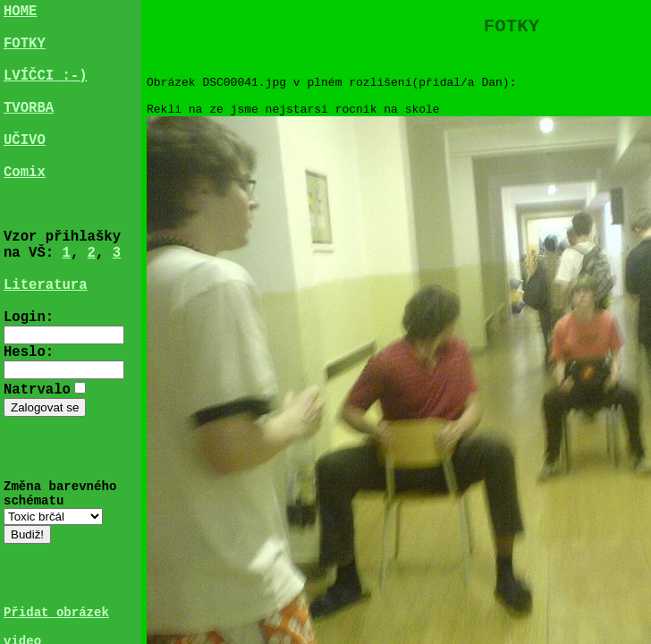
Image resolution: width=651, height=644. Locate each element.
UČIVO (25, 171)
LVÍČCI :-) (46, 92)
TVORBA (29, 131)
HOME (20, 13)
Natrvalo (37, 464)
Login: (29, 387)
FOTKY (25, 53)
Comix (25, 210)
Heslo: (29, 426)
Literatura (46, 348)
